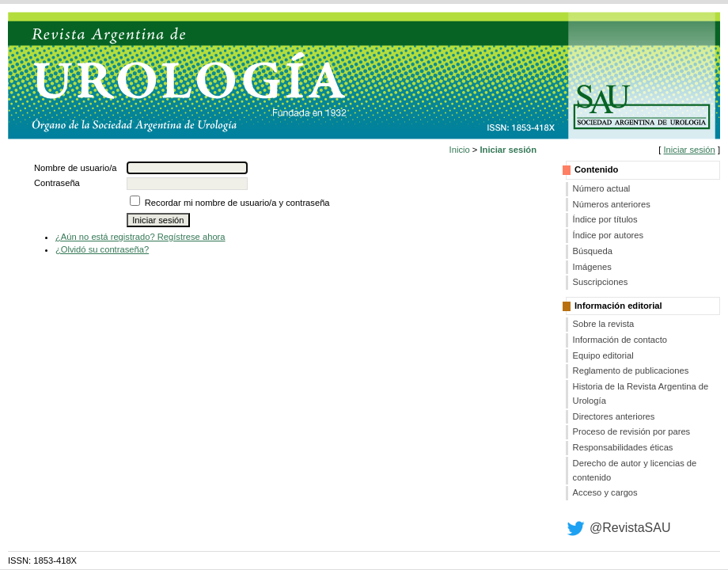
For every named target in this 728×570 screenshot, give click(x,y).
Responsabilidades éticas (623, 447)
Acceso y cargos (605, 492)
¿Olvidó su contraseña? (102, 249)
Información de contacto (620, 340)
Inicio (460, 150)
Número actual (602, 188)
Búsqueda (593, 251)
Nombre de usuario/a (75, 168)
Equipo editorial (603, 355)
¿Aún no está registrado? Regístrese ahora (140, 237)
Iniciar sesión (689, 150)
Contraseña (57, 183)
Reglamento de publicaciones (631, 370)
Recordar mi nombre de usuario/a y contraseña (237, 203)
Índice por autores (609, 235)
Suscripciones (601, 282)
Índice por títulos (605, 219)
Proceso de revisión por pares (632, 431)
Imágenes (592, 267)
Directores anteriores (614, 416)
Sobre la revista (604, 324)
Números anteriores (612, 204)
